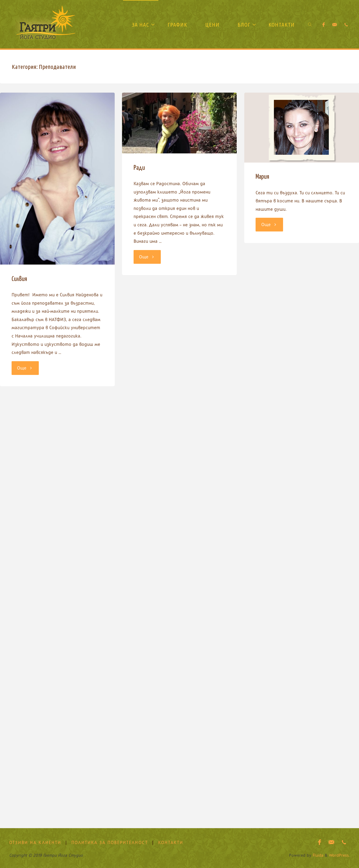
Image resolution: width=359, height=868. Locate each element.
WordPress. (339, 855)
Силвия (19, 279)
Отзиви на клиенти (35, 843)
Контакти (171, 843)
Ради (139, 168)
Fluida (317, 855)
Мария (262, 177)
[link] (310, 24)
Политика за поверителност (110, 843)
